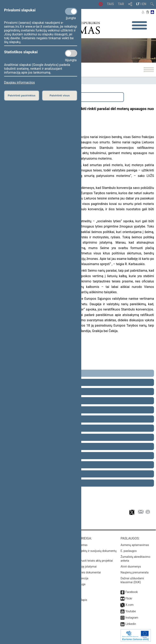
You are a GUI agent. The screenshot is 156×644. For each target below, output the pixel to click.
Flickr (129, 598)
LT (138, 4)
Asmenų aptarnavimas (135, 545)
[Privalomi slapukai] (71, 11)
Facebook (132, 592)
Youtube (131, 611)
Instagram (132, 618)
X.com (129, 605)
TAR (121, 4)
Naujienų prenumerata (134, 572)
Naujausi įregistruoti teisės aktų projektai (87, 561)
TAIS (110, 4)
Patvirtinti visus (60, 95)
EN (144, 4)
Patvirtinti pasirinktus (22, 95)
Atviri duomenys (131, 567)
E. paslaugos (129, 551)
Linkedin (131, 624)
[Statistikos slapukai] (71, 53)
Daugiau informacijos (19, 82)
